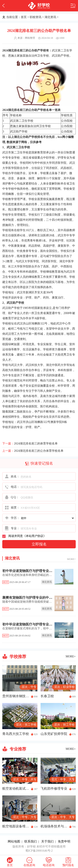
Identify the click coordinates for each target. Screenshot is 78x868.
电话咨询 (49, 865)
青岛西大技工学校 (16, 734)
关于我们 (47, 841)
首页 (24, 17)
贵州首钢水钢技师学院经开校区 (16, 696)
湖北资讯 (50, 17)
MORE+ (71, 559)
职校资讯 (36, 17)
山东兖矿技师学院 (54, 734)
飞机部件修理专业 (54, 788)
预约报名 (68, 865)
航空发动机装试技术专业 (16, 788)
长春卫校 (47, 696)
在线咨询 (29, 865)
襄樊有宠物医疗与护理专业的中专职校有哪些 (36, 598)
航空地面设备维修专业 (16, 826)
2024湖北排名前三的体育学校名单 (36, 444)
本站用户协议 (35, 536)
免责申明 (64, 841)
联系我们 (31, 841)
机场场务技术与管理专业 (54, 826)
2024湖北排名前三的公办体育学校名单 (39, 451)
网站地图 (14, 841)
